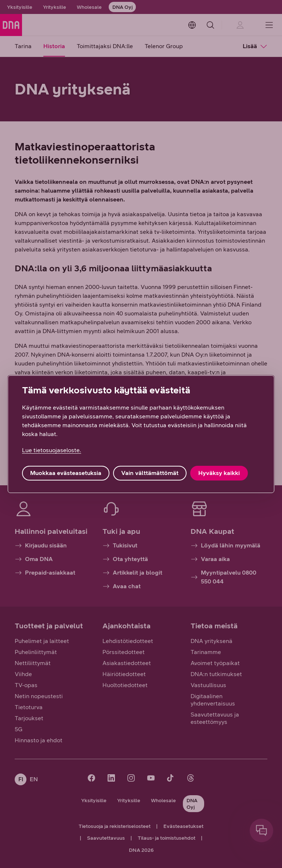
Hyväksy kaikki (219, 473)
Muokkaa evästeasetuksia (66, 473)
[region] (141, 434)
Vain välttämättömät (150, 473)
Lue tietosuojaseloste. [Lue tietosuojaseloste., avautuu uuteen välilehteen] (52, 450)
